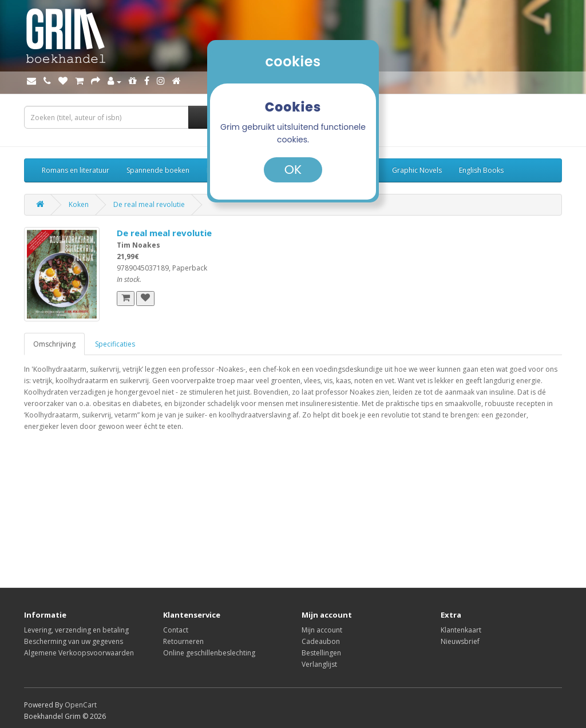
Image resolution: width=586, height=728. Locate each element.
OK (293, 170)
